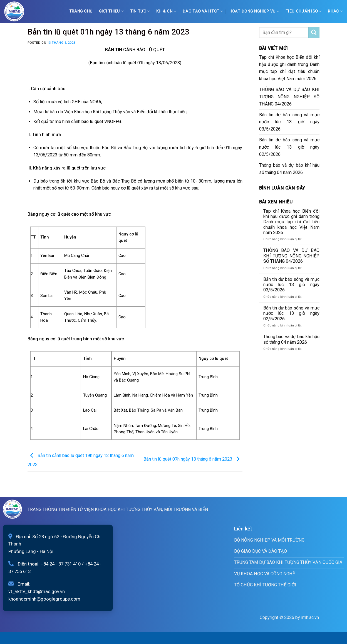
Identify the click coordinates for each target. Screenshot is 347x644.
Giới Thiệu (111, 11)
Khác (335, 11)
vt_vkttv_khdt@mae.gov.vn (37, 591)
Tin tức (140, 11)
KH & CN (166, 11)
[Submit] (314, 33)
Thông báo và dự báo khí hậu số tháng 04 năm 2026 (289, 169)
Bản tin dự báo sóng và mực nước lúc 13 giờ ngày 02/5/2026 (289, 147)
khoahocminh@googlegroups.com (44, 599)
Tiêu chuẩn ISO (304, 11)
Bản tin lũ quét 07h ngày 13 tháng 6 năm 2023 (193, 459)
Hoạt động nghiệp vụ (254, 11)
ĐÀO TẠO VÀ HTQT (203, 11)
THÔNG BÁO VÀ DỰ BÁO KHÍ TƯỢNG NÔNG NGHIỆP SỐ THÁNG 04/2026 (289, 97)
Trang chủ (81, 11)
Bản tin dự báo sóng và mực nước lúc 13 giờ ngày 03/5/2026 (289, 122)
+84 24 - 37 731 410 (61, 564)
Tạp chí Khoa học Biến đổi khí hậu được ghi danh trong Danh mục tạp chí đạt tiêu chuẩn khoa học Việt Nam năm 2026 (289, 68)
